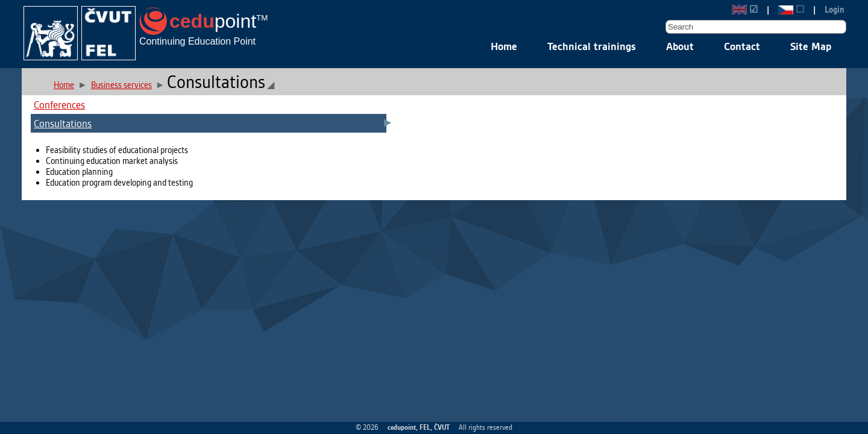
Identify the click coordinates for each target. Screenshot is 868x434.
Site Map (811, 46)
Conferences (59, 105)
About (680, 46)
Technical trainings (592, 46)
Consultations (63, 123)
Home (504, 46)
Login (835, 10)
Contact (742, 46)
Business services (121, 85)
